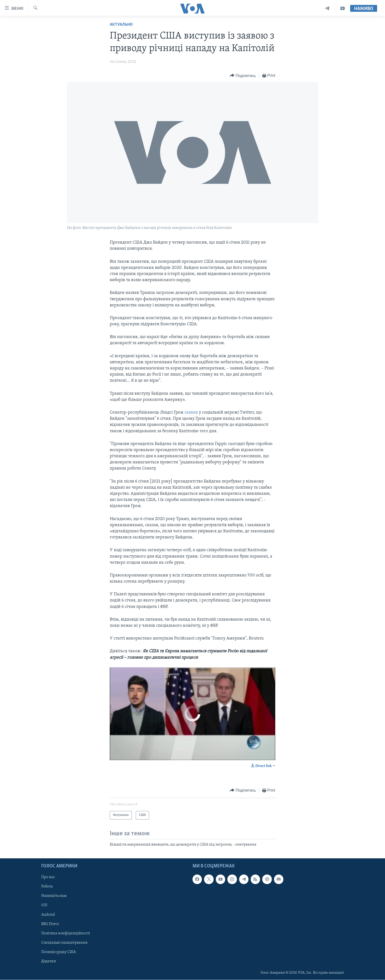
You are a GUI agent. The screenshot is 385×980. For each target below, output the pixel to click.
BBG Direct (50, 924)
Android (48, 915)
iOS (44, 905)
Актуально (121, 25)
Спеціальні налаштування (64, 943)
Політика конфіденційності (66, 933)
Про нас (48, 877)
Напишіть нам (54, 896)
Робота (47, 887)
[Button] (243, 76)
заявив (191, 412)
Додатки (49, 961)
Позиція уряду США (59, 952)
